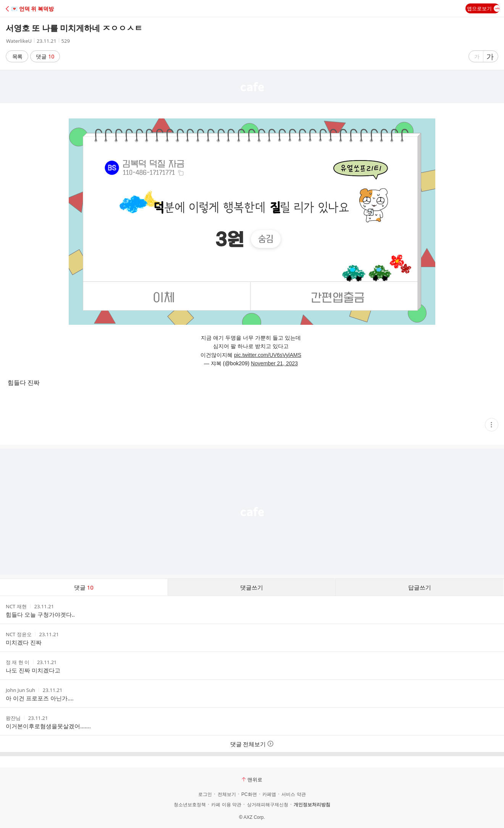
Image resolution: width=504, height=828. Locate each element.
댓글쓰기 (252, 587)
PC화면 (249, 794)
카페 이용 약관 (226, 805)
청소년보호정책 (190, 805)
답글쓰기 (420, 587)
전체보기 (227, 794)
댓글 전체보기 (252, 744)
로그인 (205, 794)
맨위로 (252, 779)
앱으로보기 (483, 8)
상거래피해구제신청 (268, 805)
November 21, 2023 (274, 363)
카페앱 (269, 794)
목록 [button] (17, 56)
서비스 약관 (293, 794)
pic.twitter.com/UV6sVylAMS (268, 355)
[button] (39, 9)
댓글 (45, 56)
